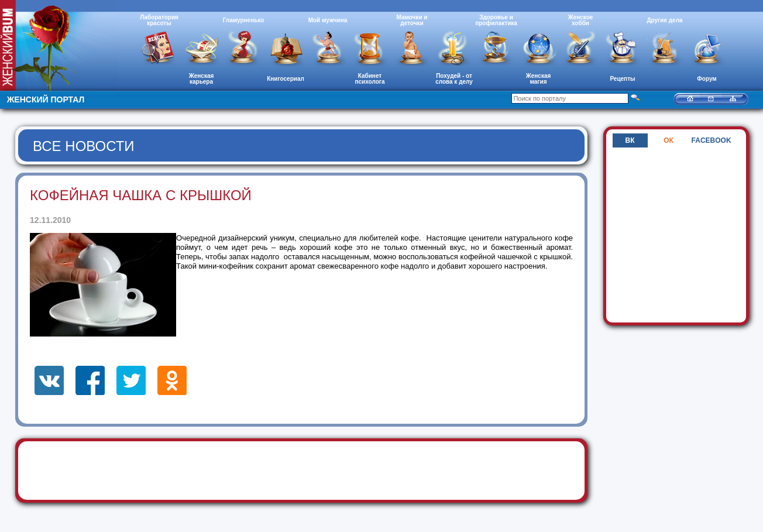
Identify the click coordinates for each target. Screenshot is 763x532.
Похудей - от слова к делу (454, 79)
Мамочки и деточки (412, 20)
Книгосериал (286, 79)
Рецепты (622, 79)
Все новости (84, 146)
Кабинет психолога (370, 79)
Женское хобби (581, 20)
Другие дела (664, 20)
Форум (707, 79)
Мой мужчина (328, 20)
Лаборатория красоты (159, 20)
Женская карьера (202, 79)
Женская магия (539, 79)
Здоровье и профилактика (496, 20)
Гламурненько (244, 20)
